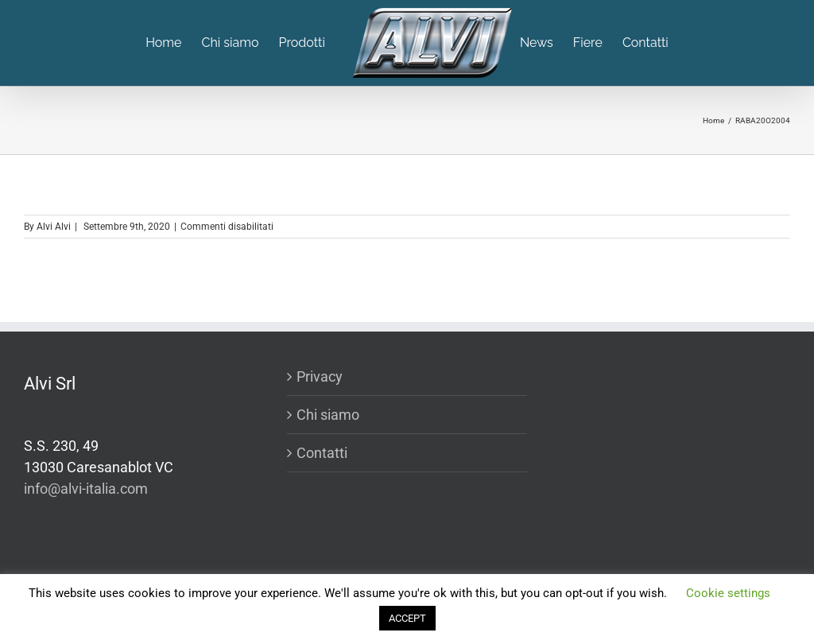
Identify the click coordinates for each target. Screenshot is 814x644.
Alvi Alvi (54, 227)
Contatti (322, 453)
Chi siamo (328, 415)
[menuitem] (173, 43)
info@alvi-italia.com (86, 489)
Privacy (320, 376)
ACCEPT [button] (407, 618)
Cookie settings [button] (728, 593)
